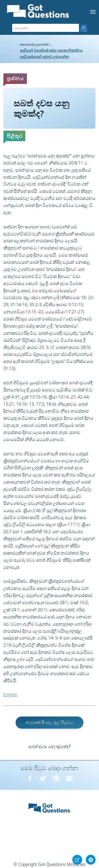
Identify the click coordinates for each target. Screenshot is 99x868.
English (10, 695)
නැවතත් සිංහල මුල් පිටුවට (49, 722)
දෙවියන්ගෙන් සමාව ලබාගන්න (44, 57)
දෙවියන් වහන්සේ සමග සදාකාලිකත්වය (51, 50)
